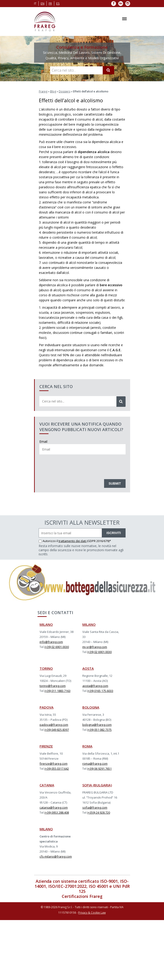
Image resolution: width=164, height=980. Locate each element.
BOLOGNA (91, 707)
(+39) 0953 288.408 (57, 813)
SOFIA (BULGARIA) (97, 785)
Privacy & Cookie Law (92, 913)
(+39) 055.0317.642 (57, 769)
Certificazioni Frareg (82, 896)
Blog (53, 91)
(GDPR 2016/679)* (99, 541)
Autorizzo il (49, 541)
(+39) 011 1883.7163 (57, 691)
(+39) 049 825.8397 (57, 730)
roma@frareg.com (95, 764)
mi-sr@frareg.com (95, 647)
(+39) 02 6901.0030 (57, 647)
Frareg (43, 91)
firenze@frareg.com (54, 764)
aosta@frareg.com (95, 686)
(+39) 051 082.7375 (99, 730)
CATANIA (47, 785)
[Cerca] (108, 70)
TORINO (46, 668)
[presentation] (74, 466)
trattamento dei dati (73, 541)
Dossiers (65, 91)
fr (50, 3)
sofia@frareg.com (95, 807)
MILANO (46, 624)
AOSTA (88, 668)
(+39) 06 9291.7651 (99, 769)
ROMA (87, 746)
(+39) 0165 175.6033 (100, 691)
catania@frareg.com (54, 807)
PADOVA (47, 707)
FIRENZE (46, 746)
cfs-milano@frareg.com (56, 856)
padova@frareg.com (54, 725)
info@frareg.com (51, 642)
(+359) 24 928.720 (99, 813)
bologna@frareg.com (97, 725)
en (43, 3)
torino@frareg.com (53, 686)
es (58, 3)
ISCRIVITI (114, 533)
